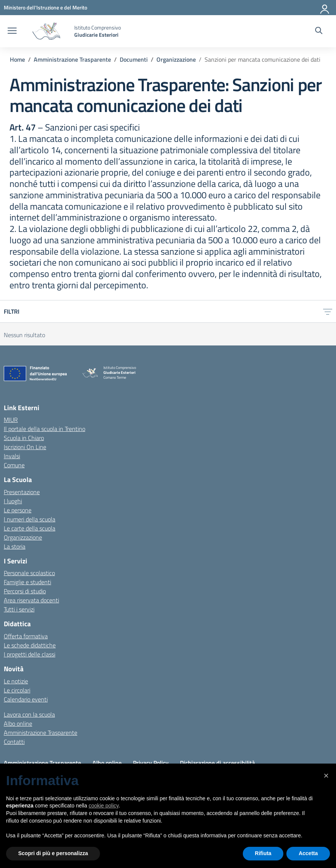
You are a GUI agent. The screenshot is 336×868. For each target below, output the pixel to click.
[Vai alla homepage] (46, 31)
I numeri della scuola (30, 519)
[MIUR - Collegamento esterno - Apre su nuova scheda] (45, 7)
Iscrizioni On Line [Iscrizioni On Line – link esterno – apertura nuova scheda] (25, 447)
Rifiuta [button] (263, 853)
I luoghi (13, 501)
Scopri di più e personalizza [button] (53, 853)
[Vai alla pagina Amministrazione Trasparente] (72, 59)
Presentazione (22, 492)
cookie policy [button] (104, 806)
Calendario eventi (26, 699)
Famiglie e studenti (27, 582)
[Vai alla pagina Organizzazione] (176, 59)
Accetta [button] (308, 853)
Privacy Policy (151, 763)
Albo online (18, 723)
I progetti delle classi (30, 654)
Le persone (18, 510)
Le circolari (17, 690)
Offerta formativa (26, 636)
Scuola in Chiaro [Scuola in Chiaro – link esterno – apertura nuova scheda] (24, 438)
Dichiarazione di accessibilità (217, 763)
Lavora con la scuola (29, 714)
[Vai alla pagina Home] (17, 59)
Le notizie (16, 681)
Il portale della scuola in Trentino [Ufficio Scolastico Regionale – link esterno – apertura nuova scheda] (45, 429)
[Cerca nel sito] (319, 31)
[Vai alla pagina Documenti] (134, 59)
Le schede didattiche (30, 645)
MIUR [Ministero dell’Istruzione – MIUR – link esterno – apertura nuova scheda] (11, 420)
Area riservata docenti (31, 600)
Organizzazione (23, 537)
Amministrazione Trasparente (41, 733)
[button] (326, 776)
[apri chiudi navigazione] (12, 31)
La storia (15, 546)
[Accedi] (325, 8)
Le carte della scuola (30, 528)
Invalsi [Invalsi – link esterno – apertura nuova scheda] (12, 456)
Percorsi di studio (25, 591)
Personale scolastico (29, 573)
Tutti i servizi (19, 609)
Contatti (14, 742)
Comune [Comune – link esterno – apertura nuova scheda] (14, 465)
